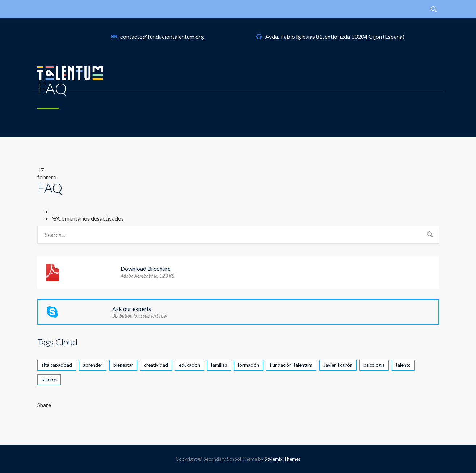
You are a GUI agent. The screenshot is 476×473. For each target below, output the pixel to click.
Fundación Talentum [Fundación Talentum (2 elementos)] (291, 365)
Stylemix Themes (283, 459)
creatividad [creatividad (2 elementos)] (156, 365)
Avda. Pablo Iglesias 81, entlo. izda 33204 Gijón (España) (335, 36)
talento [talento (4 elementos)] (403, 365)
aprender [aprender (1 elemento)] (93, 365)
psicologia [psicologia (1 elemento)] (374, 365)
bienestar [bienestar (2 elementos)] (123, 365)
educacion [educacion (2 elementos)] (189, 365)
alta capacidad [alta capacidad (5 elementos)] (57, 365)
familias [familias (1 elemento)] (219, 365)
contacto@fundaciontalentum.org (162, 36)
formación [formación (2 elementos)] (248, 365)
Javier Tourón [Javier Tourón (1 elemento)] (338, 365)
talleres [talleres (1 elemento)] (49, 379)
